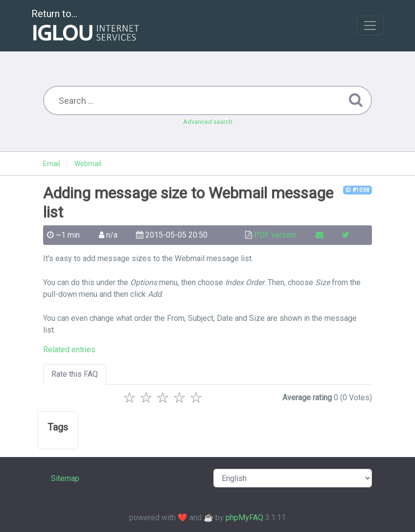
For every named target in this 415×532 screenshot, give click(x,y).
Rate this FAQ (75, 374)
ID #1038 (357, 190)
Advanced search (208, 122)
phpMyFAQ (244, 518)
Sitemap (65, 478)
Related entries (69, 350)
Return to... (86, 26)
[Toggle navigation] (370, 25)
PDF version (275, 235)
